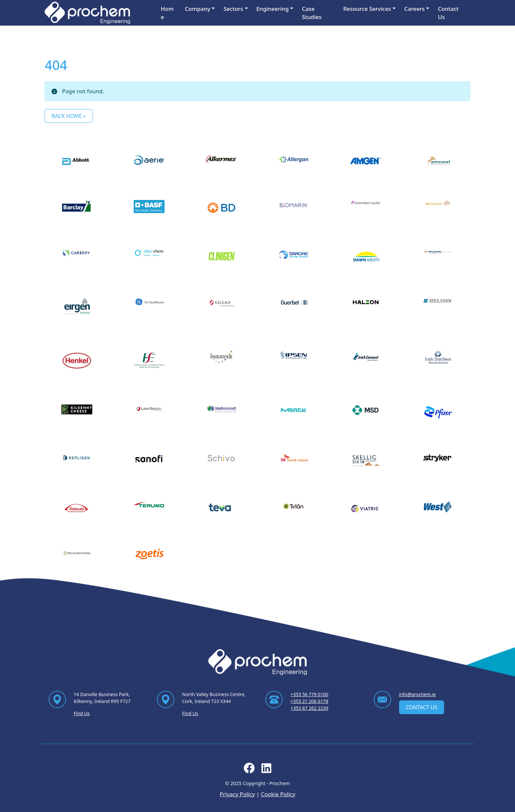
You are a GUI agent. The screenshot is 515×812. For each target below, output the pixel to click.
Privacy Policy (237, 794)
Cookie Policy (278, 794)
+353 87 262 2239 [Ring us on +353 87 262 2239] (310, 708)
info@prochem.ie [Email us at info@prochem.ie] (417, 694)
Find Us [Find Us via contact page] (82, 713)
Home (167, 13)
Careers (414, 9)
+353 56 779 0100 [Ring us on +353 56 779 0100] (310, 694)
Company (198, 9)
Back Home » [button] (69, 116)
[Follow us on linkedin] (266, 770)
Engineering (273, 9)
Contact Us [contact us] (422, 707)
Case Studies (312, 13)
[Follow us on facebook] (249, 770)
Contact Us (448, 13)
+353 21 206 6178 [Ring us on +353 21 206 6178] (310, 701)
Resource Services (367, 9)
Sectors (233, 9)
